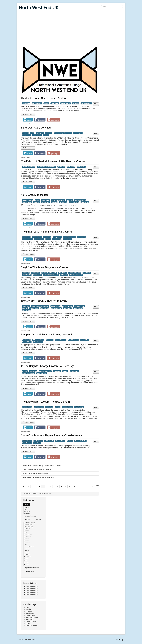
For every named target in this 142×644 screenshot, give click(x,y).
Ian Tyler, (70, 441)
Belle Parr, (69, 200)
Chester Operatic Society (49, 273)
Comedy (26, 531)
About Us (27, 507)
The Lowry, (30, 620)
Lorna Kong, (37, 443)
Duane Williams (27, 342)
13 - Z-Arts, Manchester (35, 195)
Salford (26, 559)
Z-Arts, (37, 200)
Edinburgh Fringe (29, 527)
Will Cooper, (50, 340)
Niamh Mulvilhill (27, 202)
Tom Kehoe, (57, 371)
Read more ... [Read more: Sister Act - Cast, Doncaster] (28, 148)
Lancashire (27, 549)
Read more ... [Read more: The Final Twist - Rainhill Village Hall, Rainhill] (28, 254)
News (26, 509)
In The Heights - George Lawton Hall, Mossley (47, 366)
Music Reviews (28, 535)
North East (27, 555)
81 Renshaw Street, (38, 340)
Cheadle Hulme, (60, 441)
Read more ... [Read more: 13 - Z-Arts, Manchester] (28, 218)
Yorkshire (27, 563)
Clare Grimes (67, 308)
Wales (26, 561)
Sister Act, (25, 133)
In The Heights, (74, 371)
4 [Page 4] (43, 486)
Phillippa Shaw (78, 308)
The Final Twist (39, 239)
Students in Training (29, 523)
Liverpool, (29, 612)
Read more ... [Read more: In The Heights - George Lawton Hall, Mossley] (28, 388)
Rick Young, (47, 237)
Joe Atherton (45, 202)
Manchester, (30, 614)
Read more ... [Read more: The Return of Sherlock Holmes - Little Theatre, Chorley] (28, 182)
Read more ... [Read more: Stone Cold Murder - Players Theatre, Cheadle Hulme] (28, 452)
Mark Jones (61, 167)
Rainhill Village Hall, (69, 237)
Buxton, (46, 103)
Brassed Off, (26, 306)
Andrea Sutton (37, 135)
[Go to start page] (23, 487)
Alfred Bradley (57, 239)
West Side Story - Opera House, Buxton (43, 98)
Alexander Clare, (80, 306)
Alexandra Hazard (86, 103)
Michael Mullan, (55, 306)
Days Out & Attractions (32, 568)
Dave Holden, (46, 200)
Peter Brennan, (34, 308)
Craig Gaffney (85, 202)
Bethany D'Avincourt (75, 273)
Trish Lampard (78, 133)
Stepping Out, (26, 340)
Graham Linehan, (67, 407)
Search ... (101, 5)
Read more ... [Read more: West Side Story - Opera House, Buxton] (28, 114)
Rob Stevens (63, 273)
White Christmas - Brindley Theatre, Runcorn (37, 470)
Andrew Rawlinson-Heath (51, 275)
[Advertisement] (71, 28)
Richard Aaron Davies (76, 275)
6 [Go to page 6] (51, 486)
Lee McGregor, (38, 441)
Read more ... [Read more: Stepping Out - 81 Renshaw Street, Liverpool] (28, 353)
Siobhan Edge (81, 167)
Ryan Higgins (45, 308)
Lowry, (28, 608)
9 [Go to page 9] (61, 486)
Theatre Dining (29, 571)
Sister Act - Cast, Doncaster (37, 128)
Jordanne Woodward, (28, 373)
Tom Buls (54, 202)
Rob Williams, (26, 237)
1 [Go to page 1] (32, 486)
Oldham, (58, 407)
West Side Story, (37, 103)
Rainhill (48, 239)
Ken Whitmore (68, 239)
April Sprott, (40, 133)
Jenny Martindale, (27, 239)
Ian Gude (46, 135)
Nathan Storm (35, 273)
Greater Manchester (30, 547)
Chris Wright (87, 273)
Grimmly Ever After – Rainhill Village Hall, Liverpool (39, 477)
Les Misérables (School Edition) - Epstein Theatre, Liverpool (42, 466)
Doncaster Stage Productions (63, 133)
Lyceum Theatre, (27, 407)
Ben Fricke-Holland (80, 200)
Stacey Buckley (27, 275)
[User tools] (96, 104)
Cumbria (26, 541)
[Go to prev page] (28, 487)
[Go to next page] (70, 487)
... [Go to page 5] (47, 486)
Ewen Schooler (26, 310)
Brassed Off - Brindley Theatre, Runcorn (44, 301)
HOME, (28, 624)
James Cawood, (27, 443)
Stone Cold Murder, (80, 441)
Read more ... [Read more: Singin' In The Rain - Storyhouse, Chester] (28, 288)
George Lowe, (57, 237)
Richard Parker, (37, 237)
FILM (25, 533)
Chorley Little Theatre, (29, 167)
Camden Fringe (28, 525)
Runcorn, (25, 308)
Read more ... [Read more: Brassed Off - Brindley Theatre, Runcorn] (28, 321)
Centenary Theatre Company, (40, 306)
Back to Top (119, 640)
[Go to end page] (75, 487)
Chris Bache (63, 202)
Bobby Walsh (71, 167)
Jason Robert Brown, (58, 200)
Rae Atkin (36, 202)
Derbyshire (27, 543)
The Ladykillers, (39, 407)
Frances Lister (26, 135)
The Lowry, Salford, (32, 618)
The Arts (26, 565)
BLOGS (39, 520)
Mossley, (25, 371)
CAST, (32, 133)
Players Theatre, (27, 441)
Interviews (27, 511)
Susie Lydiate (37, 275)
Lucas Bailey (55, 103)
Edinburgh (27, 545)
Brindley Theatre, (67, 306)
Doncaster (49, 133)
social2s (28, 124)
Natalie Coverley (66, 103)
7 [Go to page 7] (54, 486)
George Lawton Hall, (45, 371)
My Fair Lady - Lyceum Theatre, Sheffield (36, 473)
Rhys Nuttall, (33, 371)
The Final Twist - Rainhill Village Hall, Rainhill (47, 232)
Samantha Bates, (42, 373)
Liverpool (27, 553)
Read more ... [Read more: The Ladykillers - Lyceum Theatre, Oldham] (28, 422)
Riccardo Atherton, (28, 200)
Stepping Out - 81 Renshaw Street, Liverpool (46, 334)
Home (27, 504)
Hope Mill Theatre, (32, 626)
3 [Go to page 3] (39, 486)
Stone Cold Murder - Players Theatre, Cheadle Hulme (51, 435)
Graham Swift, (82, 237)
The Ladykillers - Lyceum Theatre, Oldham (45, 402)
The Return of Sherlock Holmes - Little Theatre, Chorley (53, 161)
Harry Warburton (74, 202)
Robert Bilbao (85, 340)
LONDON (27, 551)
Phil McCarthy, (79, 407)
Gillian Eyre (64, 275)
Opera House (26, 103)
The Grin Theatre (73, 340)
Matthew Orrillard (56, 308)
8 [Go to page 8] (58, 486)
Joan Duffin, (49, 407)
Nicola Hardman (38, 342)
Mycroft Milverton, (61, 340)
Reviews (27, 520)
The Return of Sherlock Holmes (46, 167)
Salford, (29, 610)
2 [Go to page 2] (36, 486)
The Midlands (28, 557)
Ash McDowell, (49, 441)
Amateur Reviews (30, 516)
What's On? (27, 513)
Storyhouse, (26, 273)
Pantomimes (27, 537)
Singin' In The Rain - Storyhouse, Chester (45, 267)
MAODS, (65, 371)
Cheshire (27, 539)
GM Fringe (27, 529)
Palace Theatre (31, 622)
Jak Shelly (76, 103)
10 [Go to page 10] (65, 486)
